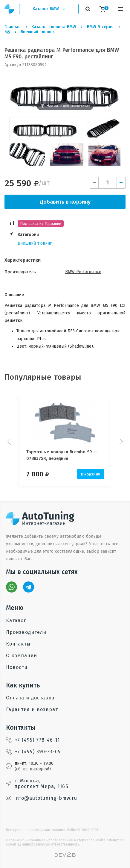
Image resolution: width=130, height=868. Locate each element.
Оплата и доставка (30, 698)
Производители (26, 632)
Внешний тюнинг (35, 243)
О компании (22, 656)
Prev (10, 442)
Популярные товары (43, 377)
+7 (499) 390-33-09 (33, 752)
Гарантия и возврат (32, 709)
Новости (17, 667)
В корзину (91, 474)
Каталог (16, 621)
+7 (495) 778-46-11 (33, 740)
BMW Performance (83, 272)
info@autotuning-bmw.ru (42, 798)
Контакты (18, 644)
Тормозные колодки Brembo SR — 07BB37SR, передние (62, 455)
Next (120, 442)
